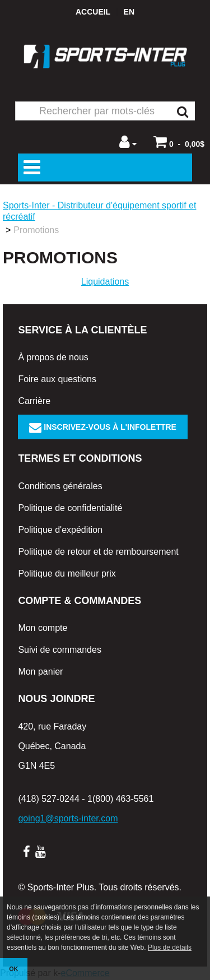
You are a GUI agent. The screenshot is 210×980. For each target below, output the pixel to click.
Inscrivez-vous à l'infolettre (103, 427)
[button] (179, 142)
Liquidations (105, 282)
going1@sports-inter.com (68, 818)
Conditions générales (60, 486)
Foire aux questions (57, 379)
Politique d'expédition (60, 530)
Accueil (93, 12)
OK (13, 969)
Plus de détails (170, 948)
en (129, 12)
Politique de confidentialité (70, 508)
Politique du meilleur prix (67, 573)
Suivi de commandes (60, 650)
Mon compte (43, 628)
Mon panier (40, 672)
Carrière (34, 401)
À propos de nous (53, 357)
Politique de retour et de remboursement (98, 552)
